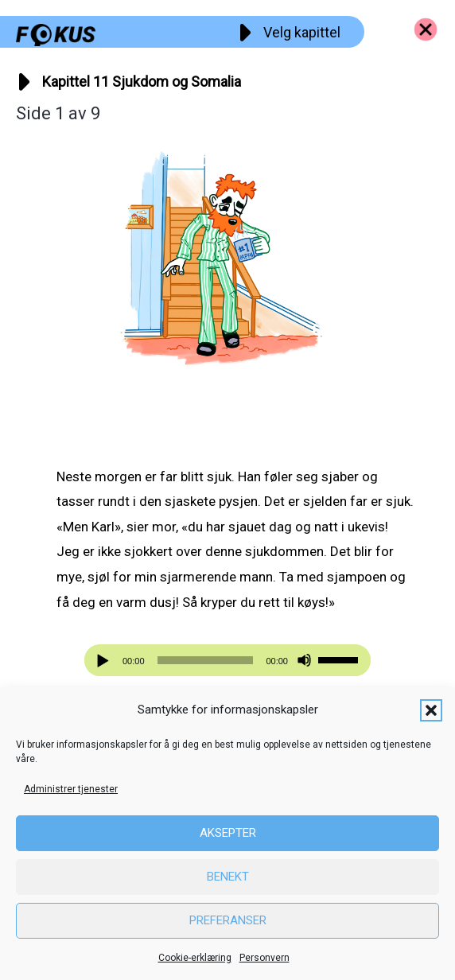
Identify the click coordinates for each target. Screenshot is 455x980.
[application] (227, 660)
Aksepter (228, 833)
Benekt (228, 877)
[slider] (206, 660)
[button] (431, 710)
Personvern (264, 958)
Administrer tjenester (71, 789)
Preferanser (228, 920)
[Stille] (304, 661)
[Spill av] (105, 661)
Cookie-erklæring (195, 958)
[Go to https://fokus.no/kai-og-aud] (426, 29)
